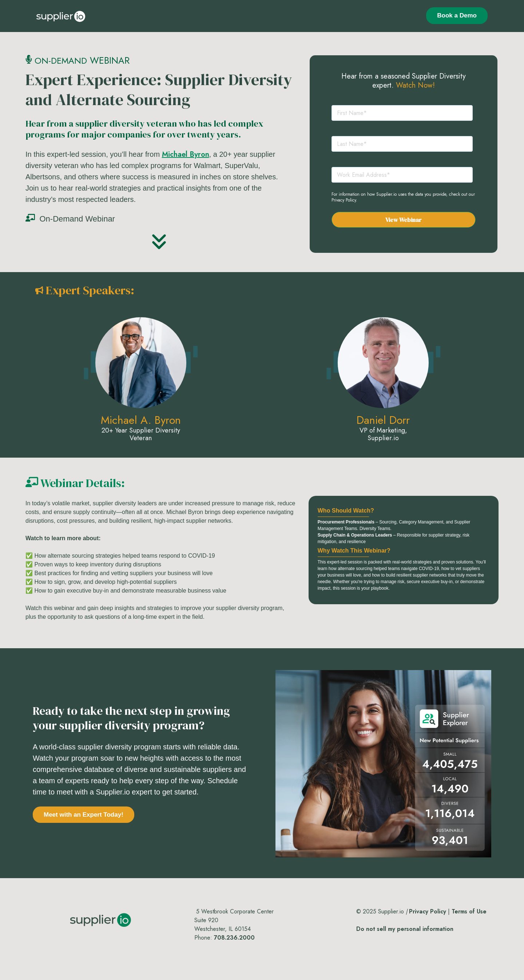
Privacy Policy (344, 200)
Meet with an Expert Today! (84, 815)
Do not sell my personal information (405, 929)
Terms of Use (469, 911)
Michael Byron (186, 154)
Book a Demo (457, 15)
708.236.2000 (234, 938)
